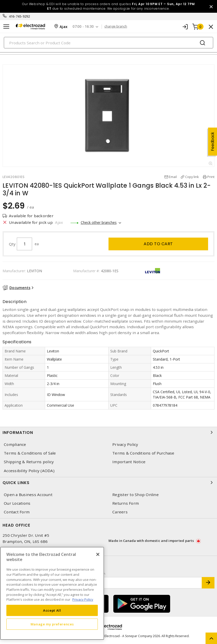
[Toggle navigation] (6, 27)
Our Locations (17, 503)
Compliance (15, 444)
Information (108, 432)
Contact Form (17, 512)
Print (211, 177)
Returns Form (126, 503)
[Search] (108, 43)
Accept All (52, 610)
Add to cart (158, 244)
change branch (116, 26)
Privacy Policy (125, 444)
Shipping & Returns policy (29, 462)
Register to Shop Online (135, 495)
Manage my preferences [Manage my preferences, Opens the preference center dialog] (52, 624)
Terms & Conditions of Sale (30, 453)
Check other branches (99, 222)
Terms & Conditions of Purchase (143, 453)
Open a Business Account (28, 495)
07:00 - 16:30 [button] (83, 27)
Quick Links (108, 483)
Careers (120, 512)
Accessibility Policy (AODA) (29, 471)
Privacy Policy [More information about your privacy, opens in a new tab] (83, 599)
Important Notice (129, 462)
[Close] (98, 554)
